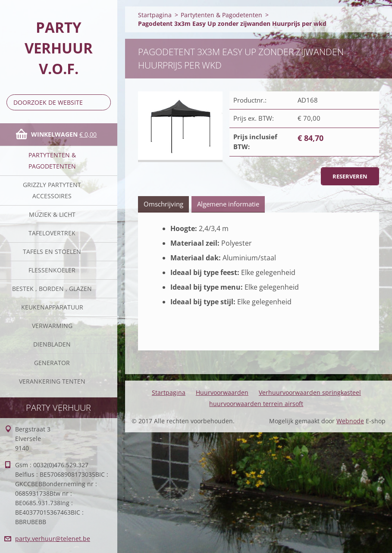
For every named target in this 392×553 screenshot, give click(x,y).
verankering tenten (52, 381)
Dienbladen (52, 344)
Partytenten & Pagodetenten (52, 161)
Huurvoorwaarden (222, 392)
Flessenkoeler (52, 270)
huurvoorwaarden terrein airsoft (256, 404)
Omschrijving (163, 204)
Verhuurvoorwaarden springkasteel (310, 392)
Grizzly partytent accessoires (52, 190)
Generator (52, 363)
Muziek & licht (52, 214)
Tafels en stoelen (52, 252)
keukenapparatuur (52, 307)
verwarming (52, 326)
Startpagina (155, 15)
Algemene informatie (228, 204)
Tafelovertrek (52, 233)
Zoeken (103, 102)
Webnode (350, 421)
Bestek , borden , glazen (52, 289)
